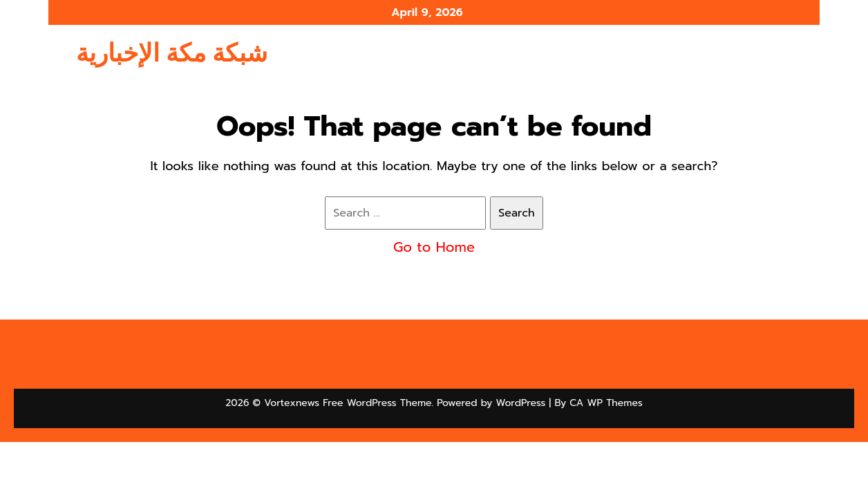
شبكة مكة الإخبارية (172, 53)
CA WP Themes (606, 403)
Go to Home (434, 247)
